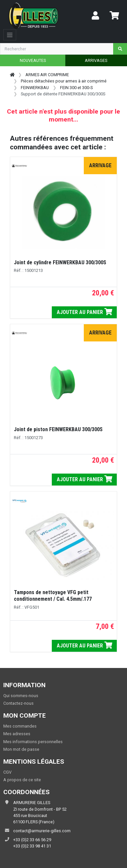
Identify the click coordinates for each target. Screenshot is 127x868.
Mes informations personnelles (33, 742)
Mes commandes (20, 726)
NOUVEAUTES (33, 60)
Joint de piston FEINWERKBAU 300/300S (58, 429)
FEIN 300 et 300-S (76, 88)
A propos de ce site (22, 780)
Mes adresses (17, 734)
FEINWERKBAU (35, 88)
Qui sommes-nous (21, 696)
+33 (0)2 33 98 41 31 (32, 846)
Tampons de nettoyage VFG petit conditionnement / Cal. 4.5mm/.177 (53, 596)
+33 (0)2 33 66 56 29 (32, 840)
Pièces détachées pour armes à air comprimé (64, 81)
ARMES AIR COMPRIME (47, 75)
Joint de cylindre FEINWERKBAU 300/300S (60, 262)
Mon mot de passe (21, 749)
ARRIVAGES (96, 60)
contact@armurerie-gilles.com (42, 831)
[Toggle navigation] (10, 35)
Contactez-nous (18, 703)
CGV (7, 772)
